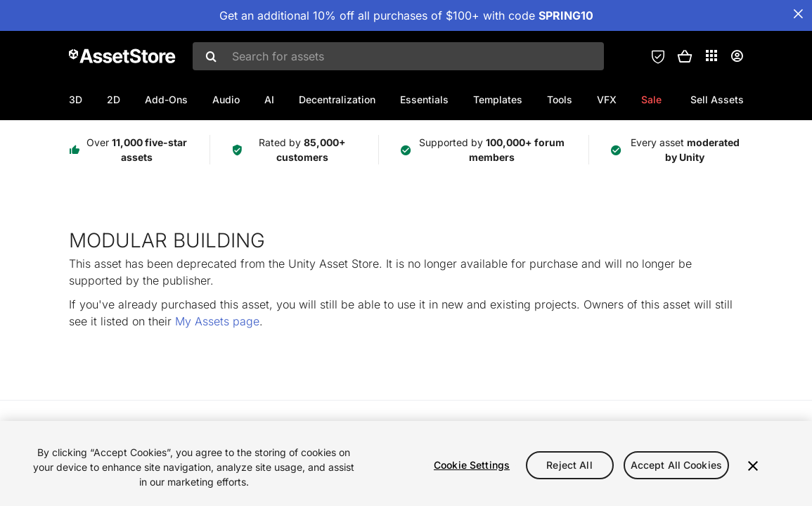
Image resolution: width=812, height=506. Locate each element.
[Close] (753, 466)
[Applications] (711, 56)
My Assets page (217, 321)
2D (114, 99)
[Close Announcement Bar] (798, 14)
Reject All (569, 465)
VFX (607, 99)
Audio (226, 99)
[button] (685, 56)
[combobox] (398, 56)
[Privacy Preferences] (658, 56)
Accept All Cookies (677, 465)
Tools (560, 99)
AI (269, 99)
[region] (406, 463)
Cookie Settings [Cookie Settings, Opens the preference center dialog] (472, 465)
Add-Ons (166, 99)
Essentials (424, 99)
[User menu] (737, 56)
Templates (498, 99)
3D (76, 99)
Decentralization (337, 99)
